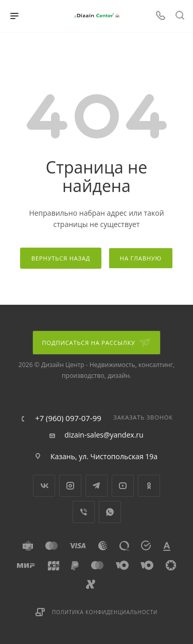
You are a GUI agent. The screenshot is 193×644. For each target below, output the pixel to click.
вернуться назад (61, 258)
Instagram (70, 486)
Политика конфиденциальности (105, 612)
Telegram (97, 486)
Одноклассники (149, 486)
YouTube (123, 486)
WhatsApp (110, 512)
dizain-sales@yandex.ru (104, 435)
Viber (84, 512)
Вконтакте (44, 486)
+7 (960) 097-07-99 (68, 418)
